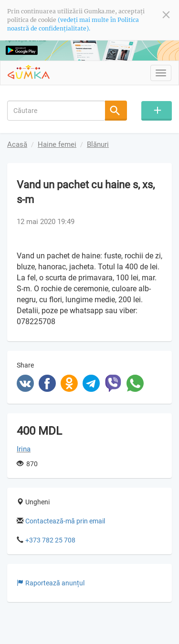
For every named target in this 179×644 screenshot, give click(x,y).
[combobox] (56, 110)
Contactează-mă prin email (65, 521)
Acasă (17, 144)
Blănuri (98, 144)
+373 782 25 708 (50, 540)
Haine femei (57, 144)
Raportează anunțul (51, 583)
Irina (24, 449)
